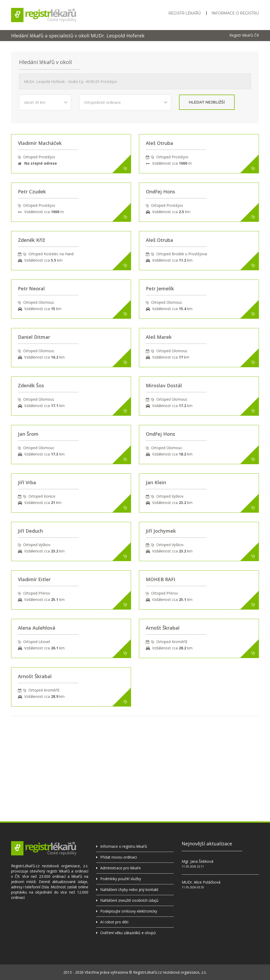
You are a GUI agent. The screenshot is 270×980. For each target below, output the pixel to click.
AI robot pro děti (114, 922)
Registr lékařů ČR (244, 35)
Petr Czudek (32, 192)
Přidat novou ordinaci (119, 857)
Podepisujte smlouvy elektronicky (129, 911)
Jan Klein (156, 482)
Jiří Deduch (30, 531)
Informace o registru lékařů (124, 846)
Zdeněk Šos (31, 385)
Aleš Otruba (160, 143)
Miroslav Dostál (164, 385)
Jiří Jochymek (161, 531)
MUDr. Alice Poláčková (201, 882)
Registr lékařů (185, 13)
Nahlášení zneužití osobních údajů (129, 900)
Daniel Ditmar (34, 337)
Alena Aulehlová (37, 628)
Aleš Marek (159, 337)
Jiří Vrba (27, 482)
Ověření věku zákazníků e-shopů (128, 933)
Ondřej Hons (160, 192)
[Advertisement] (135, 753)
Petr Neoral (31, 288)
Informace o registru (235, 13)
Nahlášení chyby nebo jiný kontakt (129, 890)
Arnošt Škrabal (163, 628)
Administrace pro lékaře (120, 868)
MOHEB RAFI (161, 579)
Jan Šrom (28, 434)
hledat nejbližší (207, 102)
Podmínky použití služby (121, 879)
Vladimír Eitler (34, 579)
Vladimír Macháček (40, 143)
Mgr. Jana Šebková (197, 861)
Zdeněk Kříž (32, 240)
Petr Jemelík (160, 288)
